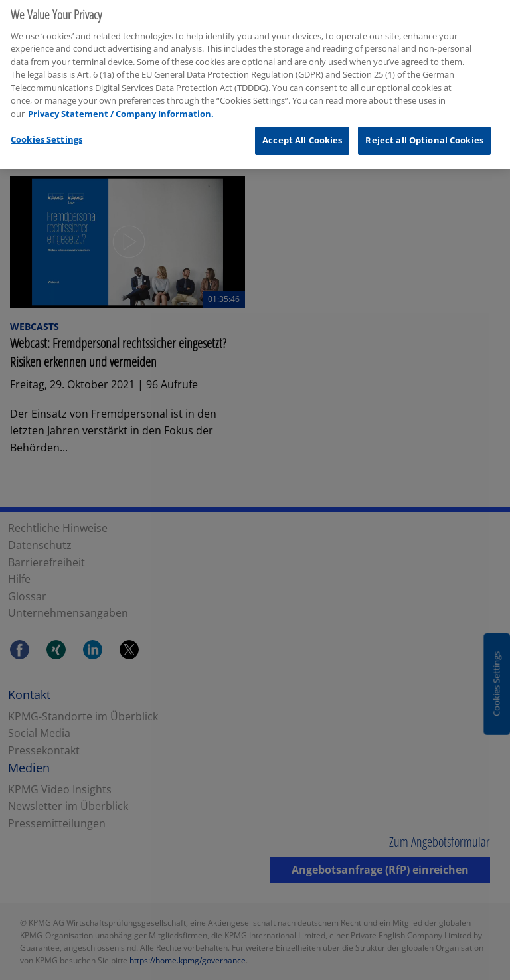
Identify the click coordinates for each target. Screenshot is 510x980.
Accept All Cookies (302, 136)
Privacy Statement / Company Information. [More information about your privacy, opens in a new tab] (121, 109)
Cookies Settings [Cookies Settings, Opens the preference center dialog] (46, 135)
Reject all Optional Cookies (424, 136)
